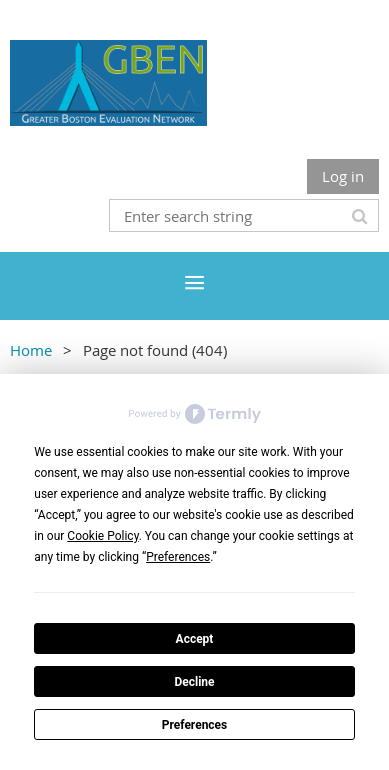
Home (31, 350)
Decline (194, 682)
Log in (343, 176)
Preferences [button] (178, 557)
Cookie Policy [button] (102, 536)
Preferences (195, 725)
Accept (195, 639)
